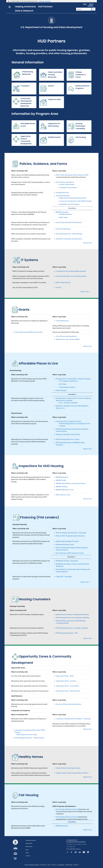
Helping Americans (25, 7)
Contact (90, 6)
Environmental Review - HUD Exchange (69, 234)
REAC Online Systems (63, 283)
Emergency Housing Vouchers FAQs (68, 434)
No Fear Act (43, 865)
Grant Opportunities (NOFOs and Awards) (29, 332)
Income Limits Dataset (67, 184)
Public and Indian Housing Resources (51, 75)
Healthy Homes (50, 140)
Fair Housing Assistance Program (67, 809)
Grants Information (62, 321)
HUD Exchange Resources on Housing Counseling (72, 618)
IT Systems (21, 89)
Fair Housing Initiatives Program (67, 817)
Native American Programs (78, 89)
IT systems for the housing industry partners (71, 271)
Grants (47, 89)
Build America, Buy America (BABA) (68, 339)
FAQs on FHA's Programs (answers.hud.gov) (70, 536)
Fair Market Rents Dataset (68, 188)
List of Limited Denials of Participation (69, 222)
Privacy (54, 865)
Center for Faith (51, 102)
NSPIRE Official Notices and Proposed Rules (71, 483)
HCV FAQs (63, 384)
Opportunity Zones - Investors (66, 681)
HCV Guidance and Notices (65, 182)
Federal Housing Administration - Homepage (71, 533)
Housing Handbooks (63, 196)
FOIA (49, 865)
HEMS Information (62, 826)
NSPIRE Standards (66, 214)
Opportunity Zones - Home (65, 676)
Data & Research (24, 11)
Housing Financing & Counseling (76, 126)
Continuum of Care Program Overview (69, 421)
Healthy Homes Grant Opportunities (68, 768)
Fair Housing (77, 140)
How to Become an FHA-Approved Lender (70, 553)
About (91, 4)
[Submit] (94, 9)
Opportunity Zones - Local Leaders (67, 686)
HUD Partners (45, 7)
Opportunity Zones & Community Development (22, 140)
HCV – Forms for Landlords (68, 403)
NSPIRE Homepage (62, 212)
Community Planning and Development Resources (22, 102)
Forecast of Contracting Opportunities (69, 704)
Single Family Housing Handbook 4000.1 (73, 198)
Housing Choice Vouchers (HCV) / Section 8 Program (73, 379)
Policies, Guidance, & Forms (77, 75)
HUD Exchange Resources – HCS (67, 633)
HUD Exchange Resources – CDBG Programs (29, 738)
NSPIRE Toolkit (61, 480)
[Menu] (10, 7)
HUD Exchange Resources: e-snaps (68, 439)
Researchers (29, 847)
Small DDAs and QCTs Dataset (69, 204)
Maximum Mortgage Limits (65, 544)
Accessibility (61, 865)
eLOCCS (58, 287)
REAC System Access (63, 495)
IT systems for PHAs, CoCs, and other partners (71, 276)
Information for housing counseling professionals (72, 614)
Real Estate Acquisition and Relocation (69, 239)
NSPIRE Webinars (62, 487)
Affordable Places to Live (24, 126)
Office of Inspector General (32, 865)
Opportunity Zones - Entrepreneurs (68, 691)
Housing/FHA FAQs (62, 193)
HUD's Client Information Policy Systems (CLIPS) (72, 175)
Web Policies (69, 865)
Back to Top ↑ (88, 243)
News (85, 4)
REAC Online (64, 217)
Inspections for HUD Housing (50, 126)
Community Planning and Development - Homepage (73, 719)
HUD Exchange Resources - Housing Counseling (72, 628)
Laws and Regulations (63, 229)
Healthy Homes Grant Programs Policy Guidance (72, 773)
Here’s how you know (44, 1)
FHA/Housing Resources (23, 75)
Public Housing (61, 390)
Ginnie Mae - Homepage (64, 577)
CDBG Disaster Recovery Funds (27, 735)
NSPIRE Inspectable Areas (65, 490)
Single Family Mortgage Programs (67, 541)
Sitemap (76, 865)
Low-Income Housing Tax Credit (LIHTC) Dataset (76, 201)
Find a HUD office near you (73, 849)
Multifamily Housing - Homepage (67, 561)
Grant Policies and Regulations (66, 336)
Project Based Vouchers (67, 387)
